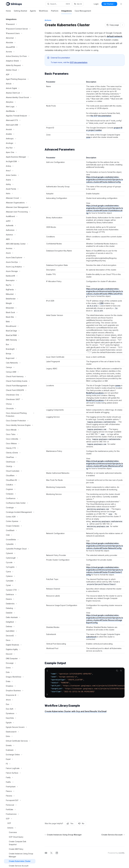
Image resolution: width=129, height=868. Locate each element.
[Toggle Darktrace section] (20, 594)
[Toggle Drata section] (20, 681)
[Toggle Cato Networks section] (20, 363)
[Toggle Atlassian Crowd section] (20, 198)
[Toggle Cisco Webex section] (20, 444)
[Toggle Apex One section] (20, 152)
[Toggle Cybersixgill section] (20, 558)
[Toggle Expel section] (20, 759)
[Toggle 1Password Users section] (20, 33)
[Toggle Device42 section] (20, 636)
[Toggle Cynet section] (20, 585)
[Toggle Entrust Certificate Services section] (20, 741)
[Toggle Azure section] (20, 253)
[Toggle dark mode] (121, 4)
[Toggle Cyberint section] (20, 553)
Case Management (83, 12)
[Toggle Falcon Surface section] (20, 773)
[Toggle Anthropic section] (20, 139)
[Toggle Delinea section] (20, 627)
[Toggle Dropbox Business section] (20, 691)
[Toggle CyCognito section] (20, 567)
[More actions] (122, 25)
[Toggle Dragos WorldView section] (20, 677)
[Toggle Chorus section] (20, 404)
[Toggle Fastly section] (20, 777)
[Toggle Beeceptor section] (20, 280)
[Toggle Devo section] (20, 640)
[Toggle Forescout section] (20, 805)
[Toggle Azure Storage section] (20, 271)
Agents (33, 12)
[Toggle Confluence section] (20, 498)
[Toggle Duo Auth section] (20, 709)
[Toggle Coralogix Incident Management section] (20, 512)
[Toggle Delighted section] (20, 622)
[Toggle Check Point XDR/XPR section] (20, 390)
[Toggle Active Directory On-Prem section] (20, 56)
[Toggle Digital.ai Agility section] (20, 649)
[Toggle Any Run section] (20, 148)
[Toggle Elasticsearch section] (20, 732)
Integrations (66, 12)
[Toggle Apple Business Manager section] (20, 157)
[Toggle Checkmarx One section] (20, 395)
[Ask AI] (121, 671)
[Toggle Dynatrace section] (20, 713)
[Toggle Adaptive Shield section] (20, 61)
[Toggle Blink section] (20, 322)
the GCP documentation (101, 116)
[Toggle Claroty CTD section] (20, 448)
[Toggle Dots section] (20, 672)
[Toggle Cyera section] (20, 572)
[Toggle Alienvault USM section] (20, 125)
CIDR (101, 303)
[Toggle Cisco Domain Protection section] (20, 421)
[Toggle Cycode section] (20, 562)
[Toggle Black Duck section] (20, 312)
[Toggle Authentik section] (20, 226)
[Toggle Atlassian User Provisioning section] (20, 212)
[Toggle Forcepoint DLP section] (20, 800)
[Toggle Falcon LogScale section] (20, 768)
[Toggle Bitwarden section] (20, 308)
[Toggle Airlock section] (20, 84)
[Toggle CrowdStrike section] (20, 540)
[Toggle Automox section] (20, 235)
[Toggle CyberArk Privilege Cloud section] (20, 549)
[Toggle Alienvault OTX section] (20, 120)
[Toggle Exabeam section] (20, 750)
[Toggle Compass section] (20, 494)
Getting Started (20, 12)
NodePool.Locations (95, 393)
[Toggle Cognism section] (20, 489)
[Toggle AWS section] (20, 239)
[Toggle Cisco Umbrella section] (20, 439)
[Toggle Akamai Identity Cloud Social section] (20, 97)
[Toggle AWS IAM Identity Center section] (20, 244)
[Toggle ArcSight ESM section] (20, 161)
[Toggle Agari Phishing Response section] (20, 79)
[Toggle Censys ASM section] (20, 372)
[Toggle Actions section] (20, 828)
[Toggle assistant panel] (78, 4)
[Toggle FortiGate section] (20, 810)
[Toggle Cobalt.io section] (20, 485)
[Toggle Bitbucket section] (20, 294)
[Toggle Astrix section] (20, 194)
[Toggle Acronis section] (20, 52)
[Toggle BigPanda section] (20, 290)
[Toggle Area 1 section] (20, 171)
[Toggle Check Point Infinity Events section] (20, 381)
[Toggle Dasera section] (20, 599)
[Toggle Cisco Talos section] (20, 434)
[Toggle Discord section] (20, 654)
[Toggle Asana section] (20, 180)
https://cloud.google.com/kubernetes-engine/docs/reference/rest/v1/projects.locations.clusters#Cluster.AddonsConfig (105, 179)
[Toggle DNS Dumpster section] (20, 659)
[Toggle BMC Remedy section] (20, 340)
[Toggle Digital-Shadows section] (20, 645)
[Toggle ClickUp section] (20, 466)
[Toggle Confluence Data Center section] (20, 503)
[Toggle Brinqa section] (20, 354)
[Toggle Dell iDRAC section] (20, 631)
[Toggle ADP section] (20, 75)
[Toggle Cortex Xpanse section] (20, 521)
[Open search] (58, 4)
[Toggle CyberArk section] (20, 544)
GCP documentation (79, 62)
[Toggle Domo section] (20, 668)
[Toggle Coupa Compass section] (20, 526)
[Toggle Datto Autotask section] (20, 617)
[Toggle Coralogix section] (20, 508)
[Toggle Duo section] (20, 704)
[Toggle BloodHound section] (20, 326)
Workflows (43, 12)
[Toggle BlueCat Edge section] (20, 331)
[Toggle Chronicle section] (20, 409)
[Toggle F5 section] (20, 764)
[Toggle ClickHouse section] (20, 462)
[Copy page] (113, 25)
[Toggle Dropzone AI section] (20, 695)
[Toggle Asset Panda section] (20, 189)
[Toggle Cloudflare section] (20, 476)
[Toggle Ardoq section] (20, 166)
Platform (55, 12)
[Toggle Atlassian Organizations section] (20, 203)
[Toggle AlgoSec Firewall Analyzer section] (20, 116)
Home (8, 12)
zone (88, 137)
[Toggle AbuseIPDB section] (20, 47)
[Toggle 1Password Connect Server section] (20, 29)
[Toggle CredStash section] (20, 530)
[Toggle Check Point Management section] (20, 386)
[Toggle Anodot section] (20, 129)
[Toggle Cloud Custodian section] (20, 471)
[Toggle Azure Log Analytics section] (20, 267)
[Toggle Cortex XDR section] (20, 517)
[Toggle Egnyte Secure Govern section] (20, 727)
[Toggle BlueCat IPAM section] (20, 335)
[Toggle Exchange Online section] (20, 755)
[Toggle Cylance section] (20, 576)
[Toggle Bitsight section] (20, 303)
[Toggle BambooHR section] (20, 276)
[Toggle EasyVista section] (20, 718)
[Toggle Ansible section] (20, 134)
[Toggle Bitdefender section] (20, 299)
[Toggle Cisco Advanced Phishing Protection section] (20, 415)
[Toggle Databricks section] (20, 604)
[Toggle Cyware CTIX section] (20, 590)
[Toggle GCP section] (20, 819)
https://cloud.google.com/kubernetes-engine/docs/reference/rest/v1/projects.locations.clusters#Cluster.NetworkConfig (105, 546)
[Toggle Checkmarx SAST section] (20, 399)
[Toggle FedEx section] (20, 782)
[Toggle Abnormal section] (20, 38)
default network (114, 36)
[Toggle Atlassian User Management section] (20, 207)
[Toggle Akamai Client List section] (20, 93)
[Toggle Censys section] (20, 367)
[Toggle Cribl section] (20, 535)
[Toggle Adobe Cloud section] (20, 70)
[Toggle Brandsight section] (20, 349)
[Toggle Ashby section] (20, 184)
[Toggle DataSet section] (20, 613)
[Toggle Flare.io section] (20, 791)
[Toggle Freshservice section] (20, 814)
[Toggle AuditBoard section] (20, 216)
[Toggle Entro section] (20, 736)
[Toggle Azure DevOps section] (20, 262)
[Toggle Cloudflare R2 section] (20, 480)
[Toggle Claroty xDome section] (20, 453)
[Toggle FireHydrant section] (20, 787)
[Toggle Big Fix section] (20, 285)
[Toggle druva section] (20, 700)
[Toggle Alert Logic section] (20, 107)
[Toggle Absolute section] (20, 43)
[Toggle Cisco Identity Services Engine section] (20, 425)
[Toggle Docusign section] (20, 663)
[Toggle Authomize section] (20, 230)
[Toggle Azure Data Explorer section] (20, 258)
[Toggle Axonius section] (20, 248)
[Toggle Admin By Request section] (20, 65)
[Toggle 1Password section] (20, 24)
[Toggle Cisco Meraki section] (20, 430)
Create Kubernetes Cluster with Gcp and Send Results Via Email (76, 711)
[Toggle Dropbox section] (20, 686)
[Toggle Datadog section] (20, 608)
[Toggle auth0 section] (20, 221)
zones (118, 385)
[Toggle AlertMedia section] (20, 111)
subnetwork (91, 637)
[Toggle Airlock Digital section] (20, 88)
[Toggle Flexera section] (20, 796)
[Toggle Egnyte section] (20, 723)
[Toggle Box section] (20, 344)
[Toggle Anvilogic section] (20, 143)
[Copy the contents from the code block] (117, 671)
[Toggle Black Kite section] (20, 317)
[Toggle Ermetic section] (20, 745)
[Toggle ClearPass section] (20, 457)
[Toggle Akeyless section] (20, 102)
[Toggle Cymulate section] (20, 581)
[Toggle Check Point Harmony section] (20, 377)
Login (96, 4)
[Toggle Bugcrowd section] (20, 358)
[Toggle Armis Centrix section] (20, 175)
